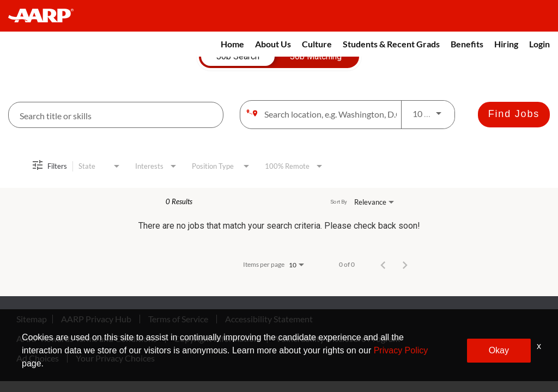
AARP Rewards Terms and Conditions (87, 339)
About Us (273, 44)
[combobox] (116, 115)
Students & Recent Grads (391, 44)
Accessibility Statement (269, 319)
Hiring (506, 44)
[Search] (514, 115)
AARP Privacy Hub (96, 319)
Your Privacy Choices (115, 358)
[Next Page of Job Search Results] (405, 265)
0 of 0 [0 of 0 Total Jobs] (347, 265)
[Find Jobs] (514, 115)
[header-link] (46, 16)
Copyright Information (216, 339)
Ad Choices (38, 358)
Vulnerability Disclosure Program (338, 339)
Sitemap (32, 319)
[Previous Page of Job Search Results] (383, 265)
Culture (317, 44)
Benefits (467, 44)
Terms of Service (178, 319)
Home (232, 44)
